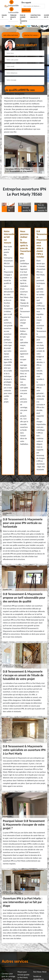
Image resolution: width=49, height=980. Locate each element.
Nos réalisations (11, 35)
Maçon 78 (4, 16)
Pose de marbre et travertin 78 (24, 19)
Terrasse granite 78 (13, 17)
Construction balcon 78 (36, 16)
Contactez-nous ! (31, 35)
